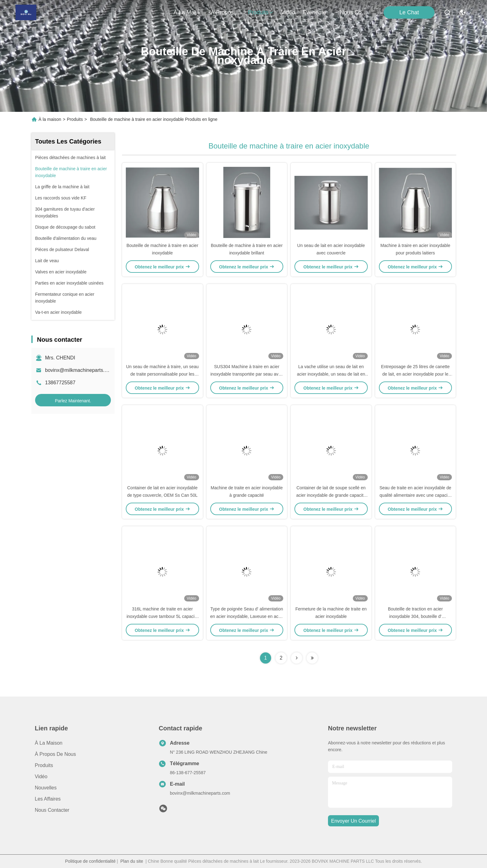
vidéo (288, 12)
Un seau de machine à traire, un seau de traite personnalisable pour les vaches (162, 374)
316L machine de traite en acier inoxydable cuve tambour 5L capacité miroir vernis (162, 616)
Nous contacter (52, 810)
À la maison (189, 12)
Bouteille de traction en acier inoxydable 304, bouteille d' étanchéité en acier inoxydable (415, 616)
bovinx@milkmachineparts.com (80, 370)
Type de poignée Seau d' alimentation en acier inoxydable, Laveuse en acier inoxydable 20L (247, 616)
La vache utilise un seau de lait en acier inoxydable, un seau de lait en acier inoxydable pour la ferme (331, 374)
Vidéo (41, 777)
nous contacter (355, 12)
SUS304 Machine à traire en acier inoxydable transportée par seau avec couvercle (247, 374)
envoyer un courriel (353, 821)
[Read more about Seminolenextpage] (297, 658)
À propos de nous (226, 12)
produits (261, 12)
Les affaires (48, 799)
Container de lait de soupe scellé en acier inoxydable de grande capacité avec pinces (331, 495)
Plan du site (132, 861)
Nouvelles (46, 788)
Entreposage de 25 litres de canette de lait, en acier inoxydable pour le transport (415, 374)
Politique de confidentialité (91, 861)
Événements (317, 12)
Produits (75, 119)
